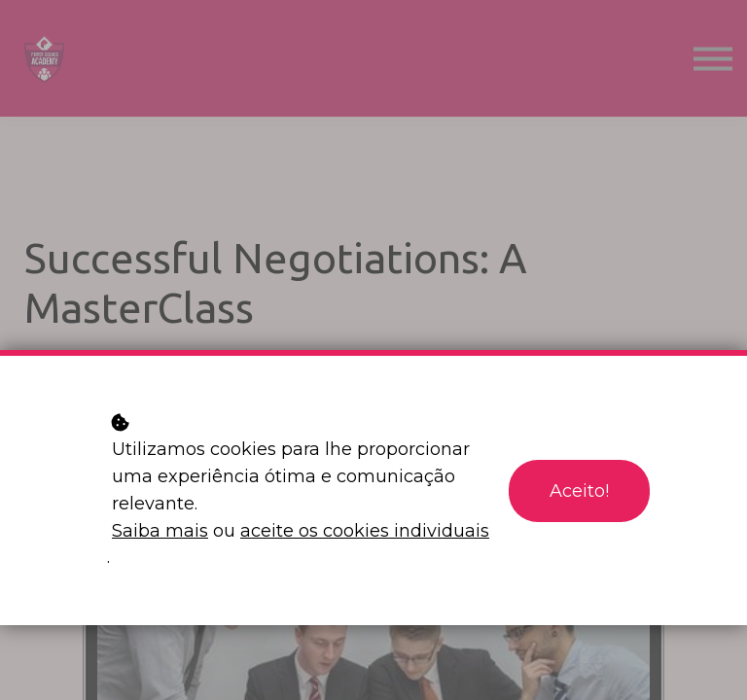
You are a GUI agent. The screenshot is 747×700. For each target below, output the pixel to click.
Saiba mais (160, 531)
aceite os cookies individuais (365, 531)
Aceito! (579, 491)
